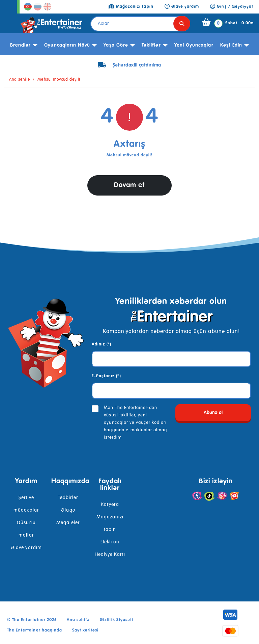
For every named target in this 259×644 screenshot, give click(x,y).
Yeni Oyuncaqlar (194, 45)
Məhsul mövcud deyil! (59, 80)
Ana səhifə (20, 80)
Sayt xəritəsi (85, 630)
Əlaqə (68, 510)
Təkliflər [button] (151, 45)
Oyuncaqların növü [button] (67, 45)
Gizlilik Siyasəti (117, 620)
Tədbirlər (68, 498)
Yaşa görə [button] (116, 45)
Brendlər (20, 45)
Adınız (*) (102, 344)
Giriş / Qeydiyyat (232, 7)
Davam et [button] (129, 185)
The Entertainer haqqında (35, 630)
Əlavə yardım (26, 548)
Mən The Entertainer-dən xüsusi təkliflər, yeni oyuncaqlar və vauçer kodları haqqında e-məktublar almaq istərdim (135, 423)
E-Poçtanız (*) (106, 376)
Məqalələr (68, 523)
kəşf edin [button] (231, 45)
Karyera (110, 505)
